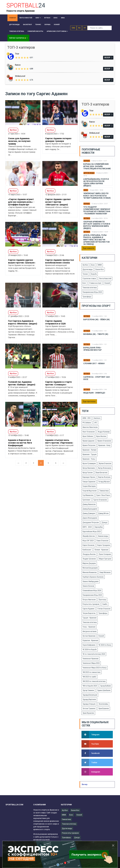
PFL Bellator (87, 423)
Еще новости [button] (89, 248)
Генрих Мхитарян (89, 486)
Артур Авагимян (89, 468)
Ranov (18, 65)
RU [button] (79, 28)
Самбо (105, 604)
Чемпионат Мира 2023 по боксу (95, 668)
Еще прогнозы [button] (89, 401)
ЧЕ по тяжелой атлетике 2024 (94, 654)
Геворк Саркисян (89, 482)
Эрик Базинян (104, 709)
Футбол (87, 218)
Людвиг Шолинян (89, 559)
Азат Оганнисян (89, 432)
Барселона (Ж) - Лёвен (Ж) (96, 320)
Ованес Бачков (88, 586)
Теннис (85, 274)
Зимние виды (103, 536)
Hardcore (97, 418)
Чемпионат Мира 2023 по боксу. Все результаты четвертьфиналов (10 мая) (97, 196)
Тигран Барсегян (89, 613)
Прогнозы (102, 600)
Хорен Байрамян (89, 645)
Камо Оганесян (103, 541)
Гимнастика (104, 491)
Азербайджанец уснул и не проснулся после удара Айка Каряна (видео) (96, 182)
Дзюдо (105, 522)
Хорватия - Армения (90, 640)
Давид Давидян (89, 513)
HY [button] (85, 28)
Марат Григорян (105, 559)
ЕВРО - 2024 (87, 527)
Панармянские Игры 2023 (92, 292)
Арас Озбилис (88, 436)
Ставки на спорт (95, 283)
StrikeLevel (20, 76)
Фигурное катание (90, 631)
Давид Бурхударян (90, 509)
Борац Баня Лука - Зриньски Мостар (93, 349)
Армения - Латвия (89, 450)
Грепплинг (86, 500)
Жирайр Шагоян (89, 536)
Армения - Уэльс (89, 459)
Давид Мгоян (103, 513)
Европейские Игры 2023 (92, 532)
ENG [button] (73, 28)
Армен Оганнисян (104, 441)
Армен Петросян (89, 445)
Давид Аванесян (89, 504)
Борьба (87, 161)
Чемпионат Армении (90, 659)
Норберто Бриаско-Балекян (93, 577)
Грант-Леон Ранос (103, 495)
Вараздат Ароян (89, 477)
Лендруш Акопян (89, 554)
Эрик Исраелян (88, 713)
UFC (96, 423)
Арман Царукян (88, 441)
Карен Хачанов (88, 545)
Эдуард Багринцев (90, 695)
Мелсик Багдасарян (90, 568)
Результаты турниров (91, 604)
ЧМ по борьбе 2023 (90, 686)
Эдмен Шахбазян (104, 690)
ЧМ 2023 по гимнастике (92, 672)
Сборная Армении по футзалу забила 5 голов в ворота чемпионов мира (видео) (97, 225)
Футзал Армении (89, 636)
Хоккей (107, 283)
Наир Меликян (105, 572)
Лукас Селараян (105, 554)
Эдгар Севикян (88, 690)
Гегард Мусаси (104, 482)
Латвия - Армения (101, 550)
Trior (17, 54)
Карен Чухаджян (104, 545)
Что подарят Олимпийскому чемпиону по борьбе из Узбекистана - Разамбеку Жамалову (97, 210)
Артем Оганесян (105, 463)
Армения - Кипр (104, 445)
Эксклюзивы (103, 704)
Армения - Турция (89, 454)
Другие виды (89, 173)
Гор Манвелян (88, 495)
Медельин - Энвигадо (94, 393)
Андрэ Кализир (104, 432)
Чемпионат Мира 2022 (91, 663)
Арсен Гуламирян (89, 463)
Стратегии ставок (89, 279)
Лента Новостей (105, 279)
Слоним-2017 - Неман (94, 363)
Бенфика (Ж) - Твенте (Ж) (96, 334)
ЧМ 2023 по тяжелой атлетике (94, 681)
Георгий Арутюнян (90, 491)
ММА (100, 265)
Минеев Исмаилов (90, 572)
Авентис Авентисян (90, 427)
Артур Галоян (88, 473)
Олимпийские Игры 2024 (92, 591)
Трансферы (87, 297)
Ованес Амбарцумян (91, 581)
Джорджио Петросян (91, 522)
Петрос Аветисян (89, 600)
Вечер (85, 784)
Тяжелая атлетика (90, 288)
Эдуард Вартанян (89, 699)
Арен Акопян (101, 436)
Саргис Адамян (88, 609)
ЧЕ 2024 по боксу (105, 645)
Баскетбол (100, 269)
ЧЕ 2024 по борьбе (90, 650)
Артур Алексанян (105, 468)
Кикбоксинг (87, 550)
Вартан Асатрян (104, 477)
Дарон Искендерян (90, 518)
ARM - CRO (87, 418)
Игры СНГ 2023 (88, 541)
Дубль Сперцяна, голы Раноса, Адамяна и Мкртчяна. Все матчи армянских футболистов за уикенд (96, 240)
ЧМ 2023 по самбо (89, 677)
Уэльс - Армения (89, 627)
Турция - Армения (89, 618)
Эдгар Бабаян (106, 686)
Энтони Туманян (89, 709)
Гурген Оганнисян (100, 500)
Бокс (86, 190)
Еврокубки (99, 527)
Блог (84, 283)
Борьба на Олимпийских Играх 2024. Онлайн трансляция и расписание (97, 166)
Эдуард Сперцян (89, 704)
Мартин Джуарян (89, 563)
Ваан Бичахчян (102, 473)
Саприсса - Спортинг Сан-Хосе (97, 378)
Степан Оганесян (104, 609)
